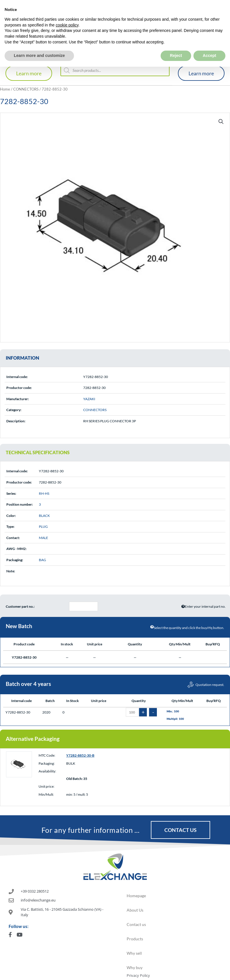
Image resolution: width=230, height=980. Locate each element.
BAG (42, 560)
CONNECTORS (26, 89)
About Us (135, 910)
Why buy (135, 967)
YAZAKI (89, 399)
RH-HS (44, 493)
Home (5, 89)
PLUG (43, 527)
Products (135, 939)
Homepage (136, 896)
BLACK (44, 516)
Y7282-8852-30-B (80, 755)
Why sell (134, 953)
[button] (221, 122)
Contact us (136, 924)
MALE (43, 538)
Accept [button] (209, 43)
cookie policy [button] (67, 12)
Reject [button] (176, 43)
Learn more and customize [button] (39, 43)
